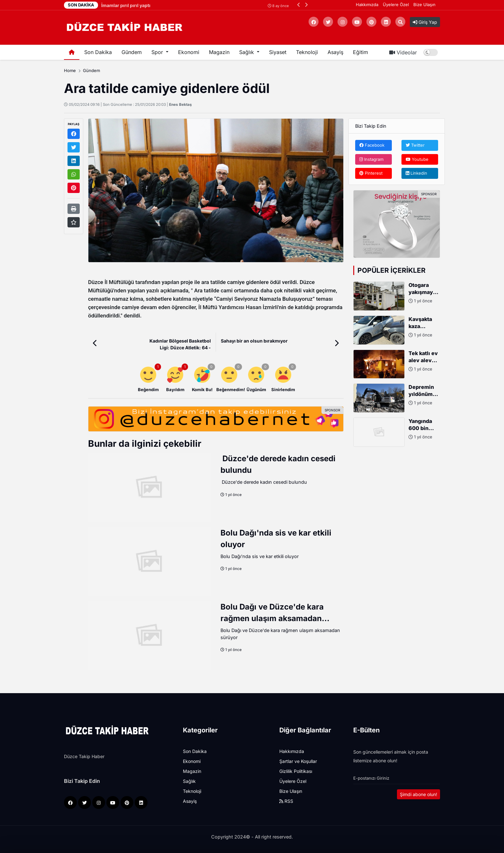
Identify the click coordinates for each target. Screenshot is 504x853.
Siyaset (278, 52)
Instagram (371, 159)
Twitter (415, 145)
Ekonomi (189, 52)
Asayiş (335, 52)
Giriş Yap (425, 22)
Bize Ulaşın (424, 5)
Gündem (132, 52)
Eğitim (360, 52)
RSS (286, 801)
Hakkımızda (367, 5)
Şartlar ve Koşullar (298, 761)
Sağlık (189, 781)
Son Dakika (98, 52)
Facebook (372, 145)
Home (70, 70)
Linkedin (416, 173)
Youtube (417, 159)
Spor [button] (158, 52)
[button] (299, 5)
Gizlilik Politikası (296, 771)
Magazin (219, 52)
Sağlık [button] (247, 52)
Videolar (403, 52)
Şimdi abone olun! (419, 794)
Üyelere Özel (396, 5)
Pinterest (371, 173)
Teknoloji (307, 52)
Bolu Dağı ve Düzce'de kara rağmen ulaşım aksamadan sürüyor (272, 618)
